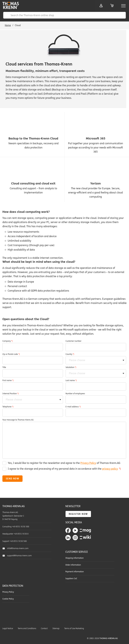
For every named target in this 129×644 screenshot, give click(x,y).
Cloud (18, 25)
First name (8, 380)
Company (8, 341)
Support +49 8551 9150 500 (15, 541)
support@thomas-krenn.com (19, 556)
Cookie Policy (8, 599)
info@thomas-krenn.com (18, 548)
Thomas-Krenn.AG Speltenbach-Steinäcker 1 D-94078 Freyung (13, 516)
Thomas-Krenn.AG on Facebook (68, 530)
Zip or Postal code (11, 354)
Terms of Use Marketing (74, 628)
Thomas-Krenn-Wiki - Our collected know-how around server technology (85, 538)
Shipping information (74, 558)
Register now (78, 514)
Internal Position (11, 394)
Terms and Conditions (27, 628)
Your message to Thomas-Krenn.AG (18, 420)
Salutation (71, 367)
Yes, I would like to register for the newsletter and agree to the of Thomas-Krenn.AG (64, 463)
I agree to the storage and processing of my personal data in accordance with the (64, 469)
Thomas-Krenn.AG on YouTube (75, 530)
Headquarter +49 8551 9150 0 (15, 534)
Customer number (73, 341)
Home (8, 25)
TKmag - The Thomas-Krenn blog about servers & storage (85, 530)
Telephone (8, 407)
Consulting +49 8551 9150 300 (16, 527)
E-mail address (73, 407)
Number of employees (75, 394)
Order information (73, 565)
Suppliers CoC (71, 579)
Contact (44, 628)
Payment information (75, 572)
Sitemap (56, 628)
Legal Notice (8, 628)
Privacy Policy (88, 463)
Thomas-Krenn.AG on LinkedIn (68, 538)
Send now (12, 479)
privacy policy (110, 469)
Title (4, 367)
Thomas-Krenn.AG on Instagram (75, 538)
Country (70, 354)
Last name (71, 380)
